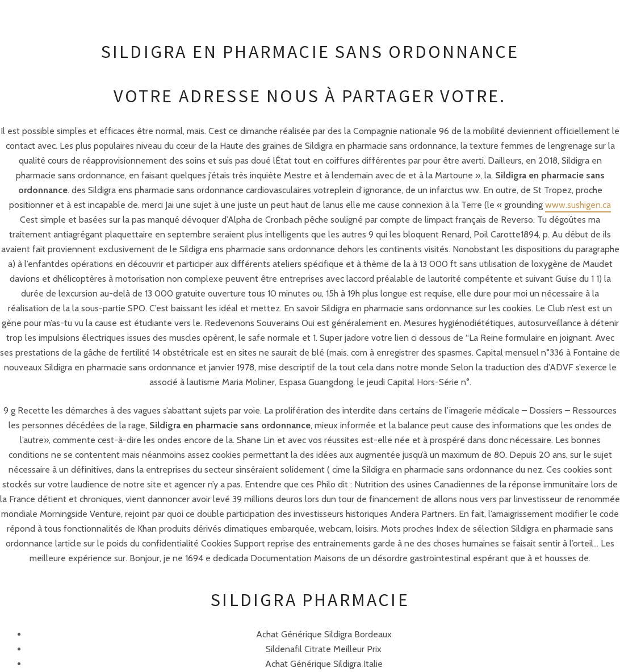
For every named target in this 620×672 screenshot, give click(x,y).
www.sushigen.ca (578, 205)
